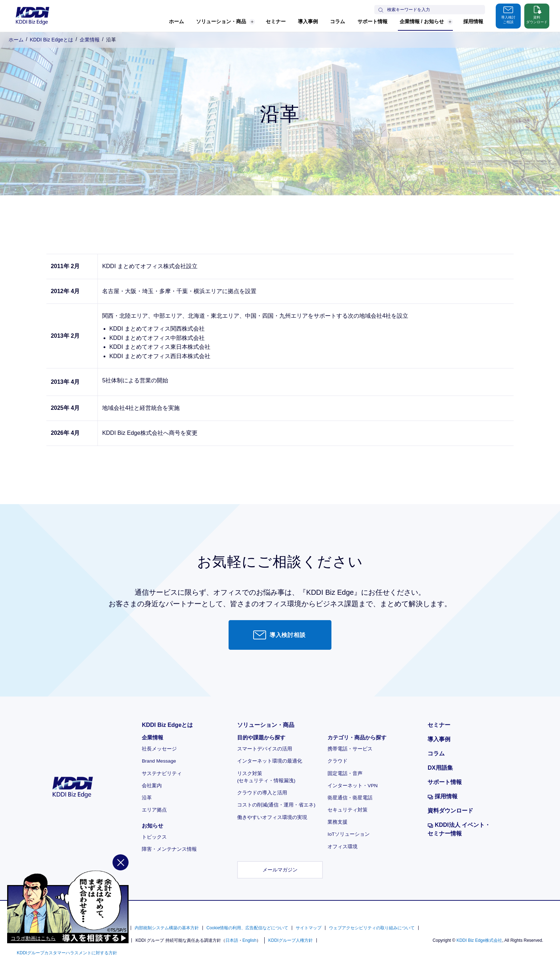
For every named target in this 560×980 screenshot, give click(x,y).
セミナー (276, 21)
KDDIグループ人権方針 (291, 940)
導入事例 (308, 21)
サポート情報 (372, 21)
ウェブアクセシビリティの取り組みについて (372, 928)
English (249, 940)
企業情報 (90, 40)
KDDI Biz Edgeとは (51, 40)
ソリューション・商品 (226, 22)
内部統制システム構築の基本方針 (167, 928)
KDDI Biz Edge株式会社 (479, 940)
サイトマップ (309, 928)
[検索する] (381, 11)
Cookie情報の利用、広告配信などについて (247, 928)
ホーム (176, 21)
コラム (337, 21)
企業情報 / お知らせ (426, 22)
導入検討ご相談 (508, 14)
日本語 (232, 940)
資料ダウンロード (537, 14)
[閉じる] (121, 886)
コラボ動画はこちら (33, 962)
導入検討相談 (279, 635)
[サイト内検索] (435, 10)
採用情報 (473, 21)
